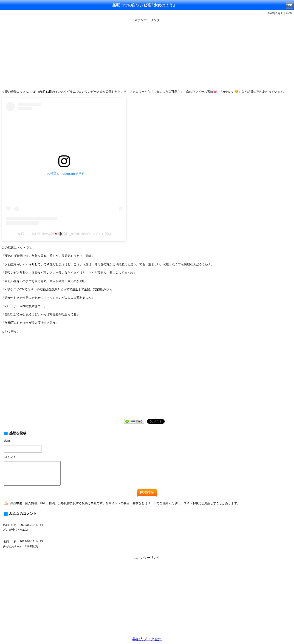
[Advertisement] (147, 56)
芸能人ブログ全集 (147, 639)
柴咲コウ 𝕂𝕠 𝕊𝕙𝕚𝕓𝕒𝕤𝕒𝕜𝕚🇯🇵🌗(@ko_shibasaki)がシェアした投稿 (65, 234)
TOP (289, 5)
